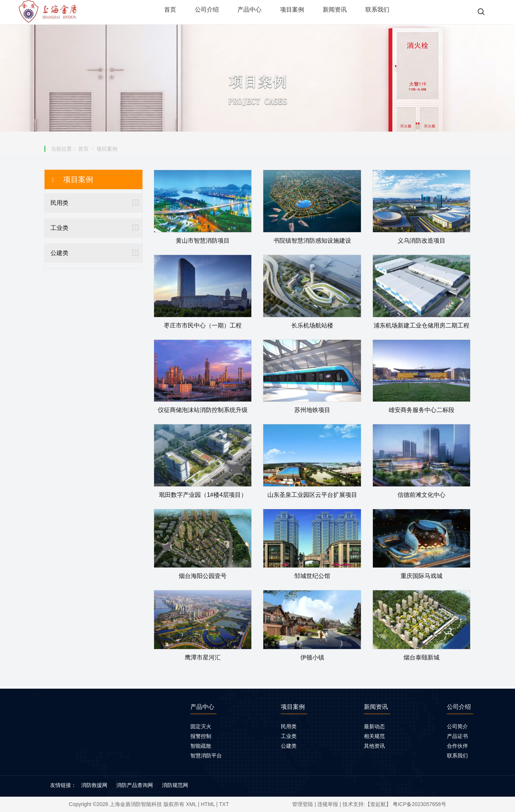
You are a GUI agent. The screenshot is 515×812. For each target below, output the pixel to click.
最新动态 (374, 726)
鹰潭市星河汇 (203, 657)
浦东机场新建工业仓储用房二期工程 (421, 325)
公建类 (59, 253)
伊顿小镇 (312, 657)
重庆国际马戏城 (421, 576)
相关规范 (374, 736)
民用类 (59, 203)
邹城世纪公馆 (312, 576)
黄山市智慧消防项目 (203, 241)
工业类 (59, 228)
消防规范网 (175, 785)
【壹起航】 (378, 804)
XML (191, 804)
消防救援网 (94, 785)
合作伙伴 (457, 746)
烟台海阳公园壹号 (203, 576)
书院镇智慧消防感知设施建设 (312, 241)
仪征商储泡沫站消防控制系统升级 (203, 410)
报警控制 (201, 736)
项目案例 (107, 149)
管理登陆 (303, 804)
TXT (224, 804)
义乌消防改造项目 (421, 241)
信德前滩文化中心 (421, 495)
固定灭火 (201, 726)
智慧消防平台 (206, 756)
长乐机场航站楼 (312, 325)
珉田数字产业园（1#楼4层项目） (203, 495)
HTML (208, 804)
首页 (83, 149)
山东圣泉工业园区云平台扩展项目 (312, 495)
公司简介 (457, 726)
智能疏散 (201, 746)
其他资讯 (374, 746)
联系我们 (457, 756)
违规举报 (328, 804)
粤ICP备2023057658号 (419, 804)
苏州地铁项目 (312, 410)
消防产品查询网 (135, 785)
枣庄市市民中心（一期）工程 (203, 325)
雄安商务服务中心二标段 (421, 410)
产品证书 (457, 736)
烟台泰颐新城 (421, 657)
